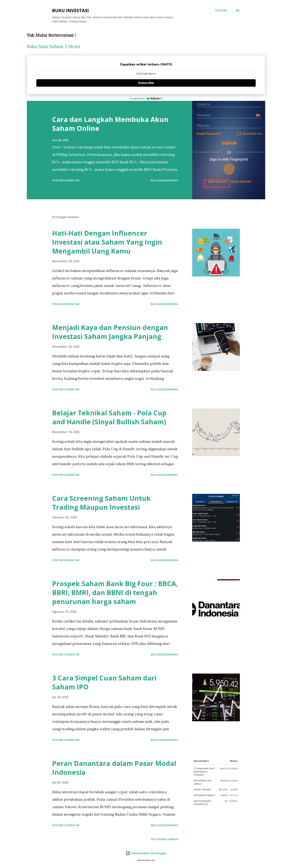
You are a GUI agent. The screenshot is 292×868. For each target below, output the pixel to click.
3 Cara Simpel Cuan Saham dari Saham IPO (104, 682)
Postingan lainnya (165, 839)
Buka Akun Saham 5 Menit (54, 47)
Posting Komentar (66, 180)
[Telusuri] (221, 10)
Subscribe (146, 83)
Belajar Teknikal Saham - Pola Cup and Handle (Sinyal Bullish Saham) (109, 417)
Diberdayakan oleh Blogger (146, 853)
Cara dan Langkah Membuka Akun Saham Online (110, 124)
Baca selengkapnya (164, 180)
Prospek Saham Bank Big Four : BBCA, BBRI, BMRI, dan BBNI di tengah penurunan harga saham (115, 592)
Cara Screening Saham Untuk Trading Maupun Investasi (101, 502)
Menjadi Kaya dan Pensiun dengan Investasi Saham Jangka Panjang (110, 331)
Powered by (146, 98)
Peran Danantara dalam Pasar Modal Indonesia (114, 767)
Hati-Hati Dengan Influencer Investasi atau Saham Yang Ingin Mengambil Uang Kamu (107, 242)
